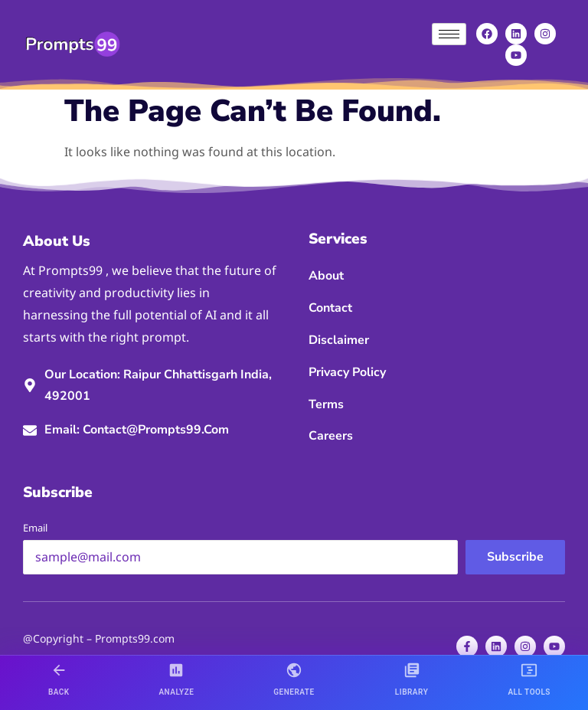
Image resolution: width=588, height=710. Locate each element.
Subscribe (515, 557)
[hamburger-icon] (449, 34)
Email (35, 528)
